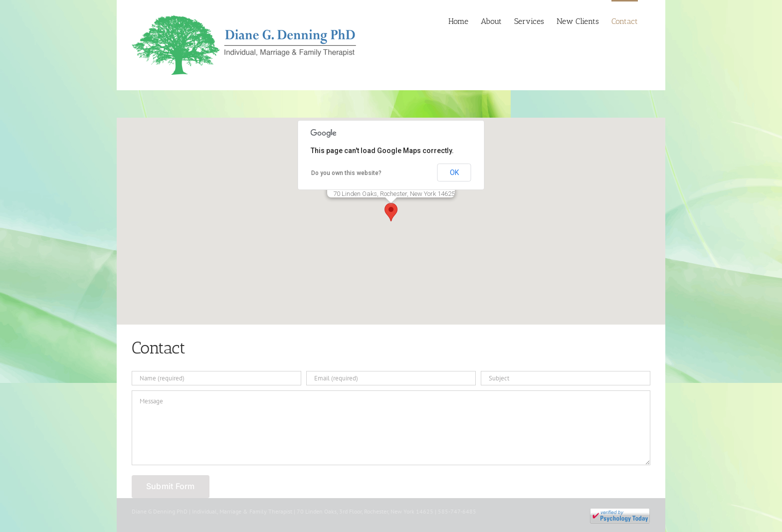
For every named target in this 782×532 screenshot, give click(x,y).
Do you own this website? (346, 173)
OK (454, 173)
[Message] (391, 428)
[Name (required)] (216, 378)
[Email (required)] (391, 378)
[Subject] (566, 378)
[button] (391, 212)
